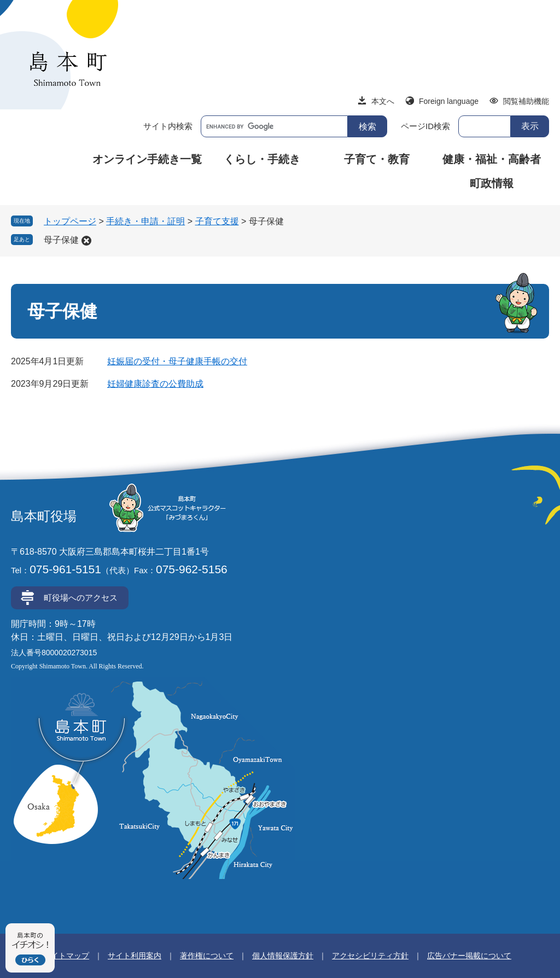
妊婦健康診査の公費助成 (155, 384)
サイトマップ (66, 956)
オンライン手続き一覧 (147, 159)
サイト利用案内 (135, 956)
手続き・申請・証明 (145, 221)
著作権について (207, 956)
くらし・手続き (262, 159)
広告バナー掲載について (469, 956)
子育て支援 (217, 221)
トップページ (70, 221)
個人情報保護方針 (283, 956)
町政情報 (492, 183)
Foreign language (449, 101)
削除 (86, 241)
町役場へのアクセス (81, 598)
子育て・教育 (377, 159)
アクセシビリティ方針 (370, 956)
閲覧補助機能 (526, 101)
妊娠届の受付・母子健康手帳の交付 (177, 361)
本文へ (383, 101)
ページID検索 (425, 126)
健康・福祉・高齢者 (492, 159)
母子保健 (61, 240)
